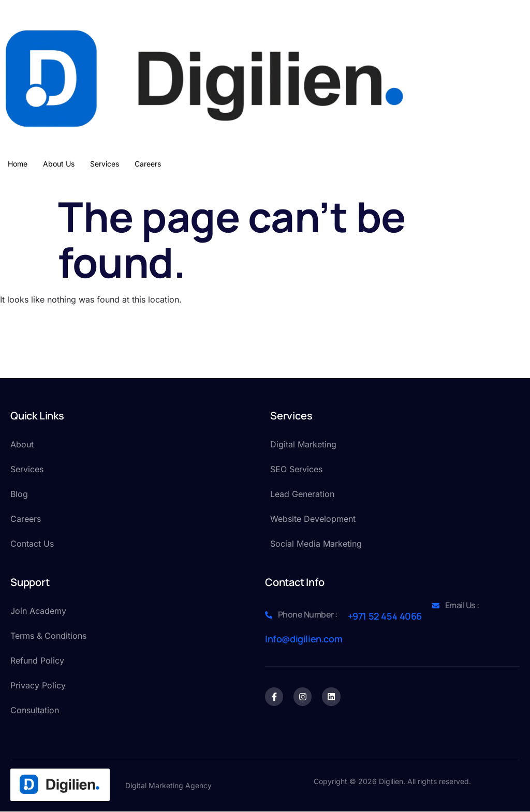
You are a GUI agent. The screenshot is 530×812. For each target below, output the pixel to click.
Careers (148, 164)
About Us (59, 164)
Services (105, 164)
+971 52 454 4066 (385, 616)
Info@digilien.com (304, 639)
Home (18, 164)
